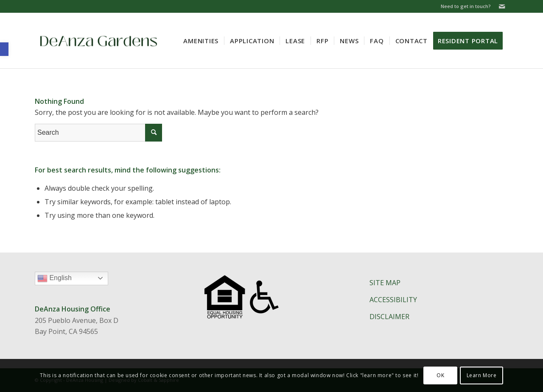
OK (440, 375)
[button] (4, 49)
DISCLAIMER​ (389, 317)
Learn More (482, 375)
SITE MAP (385, 283)
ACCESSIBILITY (393, 300)
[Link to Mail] (502, 6)
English (73, 279)
